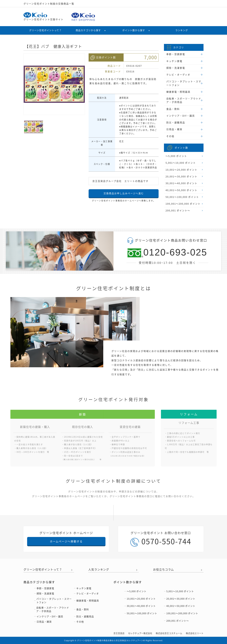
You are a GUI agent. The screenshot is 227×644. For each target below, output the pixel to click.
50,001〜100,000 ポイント (182, 197)
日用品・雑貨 (174, 129)
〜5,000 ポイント (176, 156)
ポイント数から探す (136, 30)
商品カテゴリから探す (91, 30)
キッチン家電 (174, 61)
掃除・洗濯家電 (176, 68)
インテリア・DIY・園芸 (181, 116)
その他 (170, 136)
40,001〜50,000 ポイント (181, 190)
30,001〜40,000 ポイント (181, 183)
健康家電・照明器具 (178, 92)
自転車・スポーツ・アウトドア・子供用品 (184, 100)
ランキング (182, 30)
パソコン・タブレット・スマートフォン (184, 83)
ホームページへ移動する (66, 541)
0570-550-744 (161, 541)
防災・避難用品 (176, 122)
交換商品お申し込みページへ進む (124, 193)
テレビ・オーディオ (178, 75)
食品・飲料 (173, 109)
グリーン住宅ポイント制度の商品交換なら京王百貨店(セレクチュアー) (109, 640)
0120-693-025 (167, 253)
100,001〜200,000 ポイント (183, 204)
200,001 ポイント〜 (178, 210)
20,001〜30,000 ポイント (181, 176)
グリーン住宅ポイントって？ (45, 30)
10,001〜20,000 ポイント (181, 170)
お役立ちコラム (163, 570)
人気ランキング (99, 570)
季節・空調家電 (176, 54)
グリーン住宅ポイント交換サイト (44, 17)
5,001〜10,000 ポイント (181, 163)
